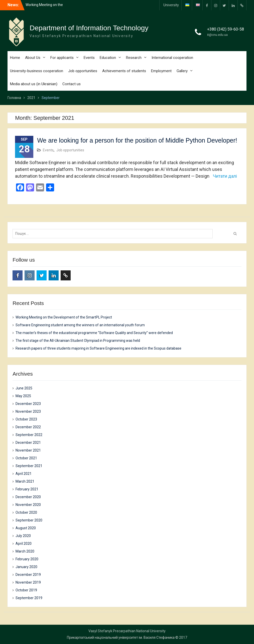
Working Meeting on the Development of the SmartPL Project (64, 317)
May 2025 (23, 396)
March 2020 (25, 551)
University (171, 5)
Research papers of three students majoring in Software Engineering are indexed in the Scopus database (98, 348)
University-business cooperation (37, 71)
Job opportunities (83, 71)
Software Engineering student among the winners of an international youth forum (80, 325)
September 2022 (29, 435)
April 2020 (24, 544)
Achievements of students (124, 71)
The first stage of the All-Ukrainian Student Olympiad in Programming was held (78, 341)
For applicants (62, 58)
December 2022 (28, 427)
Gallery (182, 71)
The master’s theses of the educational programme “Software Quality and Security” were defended (94, 333)
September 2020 (29, 520)
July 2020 (23, 536)
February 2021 (27, 489)
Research (134, 58)
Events (89, 58)
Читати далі (225, 176)
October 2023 (26, 419)
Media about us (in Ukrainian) (34, 84)
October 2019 (26, 590)
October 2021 (26, 458)
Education (108, 58)
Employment (161, 71)
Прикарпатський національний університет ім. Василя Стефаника (121, 637)
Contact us (72, 84)
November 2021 (28, 450)
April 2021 (24, 474)
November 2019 (28, 582)
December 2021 (28, 443)
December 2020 (28, 497)
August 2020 (26, 528)
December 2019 (28, 575)
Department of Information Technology (89, 28)
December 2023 (28, 404)
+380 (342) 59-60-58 (226, 29)
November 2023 (28, 411)
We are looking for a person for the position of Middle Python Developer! (137, 140)
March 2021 (25, 481)
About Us (33, 58)
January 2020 (26, 567)
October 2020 (26, 512)
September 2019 (29, 598)
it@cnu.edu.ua (217, 35)
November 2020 (28, 505)
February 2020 (27, 559)
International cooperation (172, 58)
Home (15, 58)
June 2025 (24, 388)
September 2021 (29, 466)
